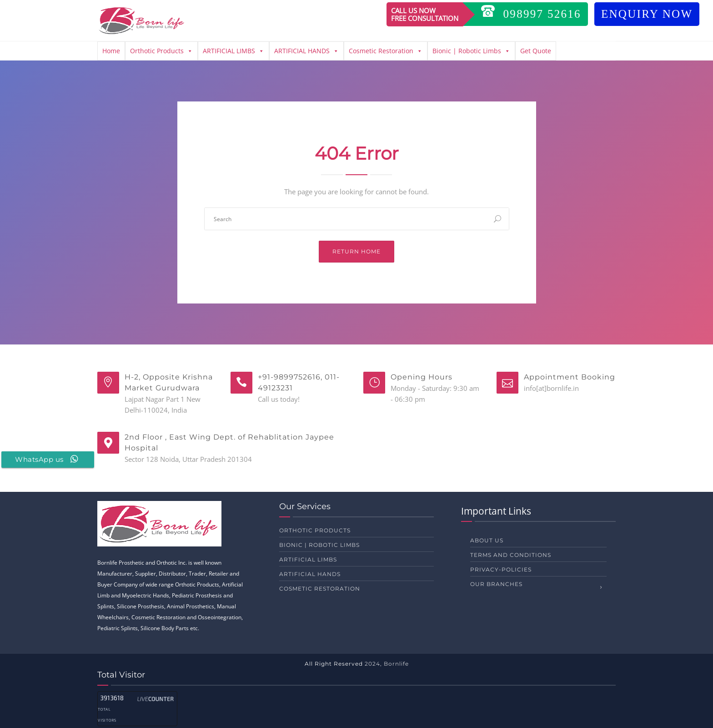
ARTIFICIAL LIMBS (233, 51)
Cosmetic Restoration (386, 51)
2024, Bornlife (387, 664)
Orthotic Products (161, 51)
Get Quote (536, 51)
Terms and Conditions (511, 555)
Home (111, 51)
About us (487, 540)
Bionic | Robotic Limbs (471, 51)
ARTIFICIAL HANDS (306, 51)
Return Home (356, 251)
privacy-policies (501, 569)
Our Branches (496, 584)
